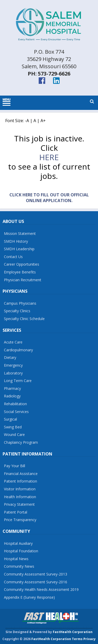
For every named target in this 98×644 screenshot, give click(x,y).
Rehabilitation (15, 404)
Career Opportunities (22, 264)
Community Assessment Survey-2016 (36, 582)
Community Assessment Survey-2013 (36, 574)
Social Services (16, 412)
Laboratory (13, 373)
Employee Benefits (20, 272)
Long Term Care (18, 381)
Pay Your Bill (15, 466)
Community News (19, 566)
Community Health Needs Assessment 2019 (41, 589)
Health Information (20, 497)
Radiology (12, 396)
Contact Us (13, 257)
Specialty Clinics (17, 311)
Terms (77, 639)
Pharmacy (12, 388)
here (49, 157)
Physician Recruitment (23, 280)
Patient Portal (16, 512)
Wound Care (14, 434)
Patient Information (21, 481)
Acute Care (13, 342)
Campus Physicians (20, 303)
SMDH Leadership (19, 249)
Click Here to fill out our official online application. (49, 198)
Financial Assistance (21, 474)
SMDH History (16, 241)
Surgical (10, 419)
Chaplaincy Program (21, 442)
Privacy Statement (19, 504)
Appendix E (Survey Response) (29, 597)
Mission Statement (20, 233)
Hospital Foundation (21, 551)
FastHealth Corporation (73, 632)
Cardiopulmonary (18, 350)
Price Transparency (20, 520)
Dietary (10, 357)
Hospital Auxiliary (18, 543)
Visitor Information (20, 489)
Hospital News (16, 559)
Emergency (13, 365)
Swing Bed (13, 427)
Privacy (90, 639)
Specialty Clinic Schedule (24, 319)
